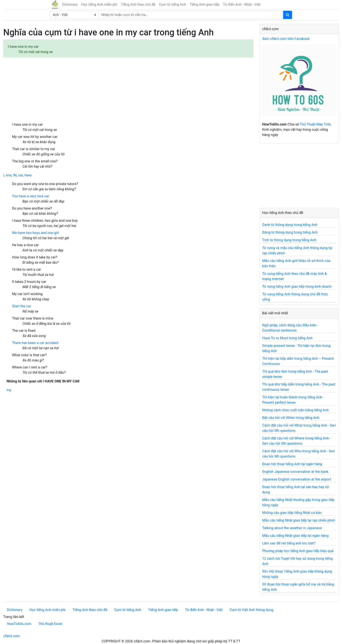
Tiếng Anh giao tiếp (204, 4)
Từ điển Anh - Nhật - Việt (242, 4)
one (9, 175)
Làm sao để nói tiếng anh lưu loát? (289, 543)
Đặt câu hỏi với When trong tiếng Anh (291, 418)
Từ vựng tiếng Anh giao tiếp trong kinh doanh (297, 287)
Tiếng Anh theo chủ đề (138, 4)
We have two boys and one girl (35, 233)
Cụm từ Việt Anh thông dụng (251, 610)
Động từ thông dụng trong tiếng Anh (290, 232)
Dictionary (70, 4)
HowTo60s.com (19, 624)
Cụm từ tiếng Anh (173, 4)
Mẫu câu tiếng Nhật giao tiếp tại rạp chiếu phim (299, 520)
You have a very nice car (31, 196)
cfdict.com (12, 636)
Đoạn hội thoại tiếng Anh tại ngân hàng (292, 464)
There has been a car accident (35, 343)
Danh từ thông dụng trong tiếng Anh (290, 225)
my (9, 390)
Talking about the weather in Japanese (292, 528)
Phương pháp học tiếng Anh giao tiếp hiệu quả (298, 551)
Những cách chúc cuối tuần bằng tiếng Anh (295, 410)
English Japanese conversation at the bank (295, 472)
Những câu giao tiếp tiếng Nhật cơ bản (292, 513)
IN (15, 175)
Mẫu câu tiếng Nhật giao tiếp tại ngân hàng (295, 536)
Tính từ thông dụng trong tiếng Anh (289, 240)
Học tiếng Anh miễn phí (99, 4)
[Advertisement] (128, 90)
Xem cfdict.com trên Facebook (286, 39)
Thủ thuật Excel (50, 624)
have (28, 175)
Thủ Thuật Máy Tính (315, 124)
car (21, 175)
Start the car (21, 306)
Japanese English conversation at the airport (297, 479)
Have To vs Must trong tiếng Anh (287, 338)
